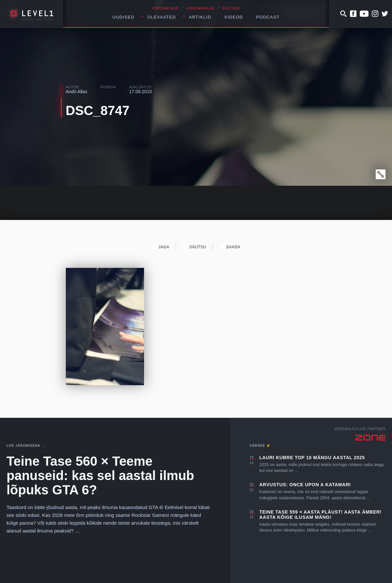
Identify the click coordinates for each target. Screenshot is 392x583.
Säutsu (194, 247)
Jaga (160, 247)
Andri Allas (77, 92)
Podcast (268, 17)
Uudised (123, 17)
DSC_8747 (98, 110)
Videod (234, 17)
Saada (230, 247)
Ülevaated (162, 17)
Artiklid (200, 17)
